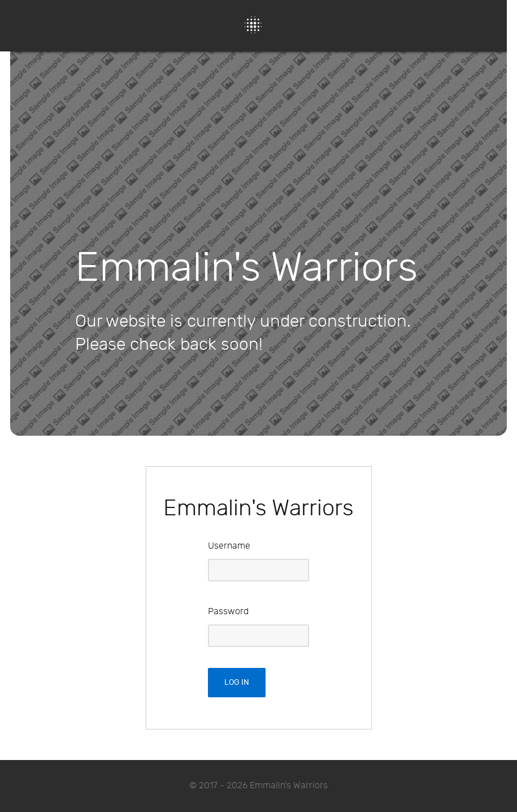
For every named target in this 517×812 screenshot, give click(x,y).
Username (229, 546)
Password (228, 612)
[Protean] (253, 25)
